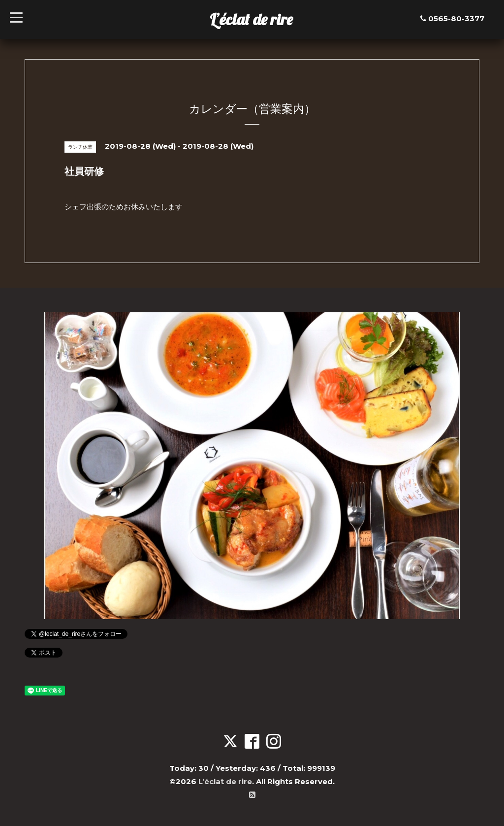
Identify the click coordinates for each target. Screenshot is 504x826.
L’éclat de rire (251, 19)
